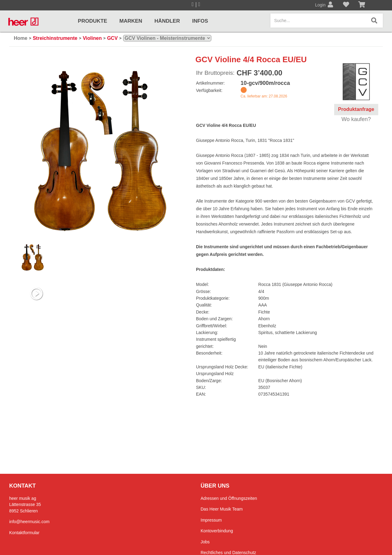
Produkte (92, 21)
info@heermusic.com (29, 522)
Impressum (211, 520)
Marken (131, 21)
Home (21, 38)
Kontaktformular (24, 533)
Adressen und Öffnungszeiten (229, 498)
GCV (113, 38)
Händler (167, 21)
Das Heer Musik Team (222, 509)
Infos (200, 21)
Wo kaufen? (356, 119)
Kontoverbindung (217, 531)
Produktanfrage (356, 109)
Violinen (92, 38)
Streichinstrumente (55, 38)
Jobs (205, 542)
